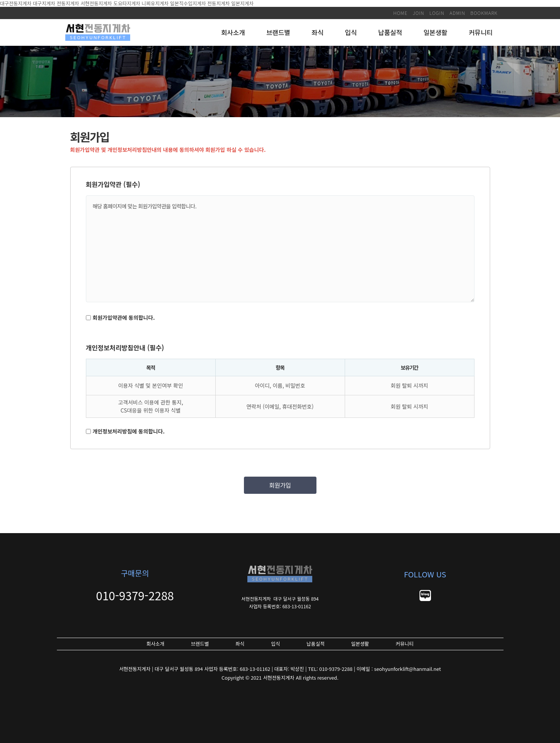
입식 (351, 32)
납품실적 (390, 32)
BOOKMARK (484, 13)
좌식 (317, 32)
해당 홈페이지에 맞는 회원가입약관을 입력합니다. (280, 249)
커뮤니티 (481, 32)
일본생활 (435, 32)
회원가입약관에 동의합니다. (124, 318)
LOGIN (437, 13)
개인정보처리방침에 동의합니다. (129, 431)
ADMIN (458, 13)
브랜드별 (278, 32)
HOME (400, 13)
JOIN (418, 13)
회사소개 (233, 32)
